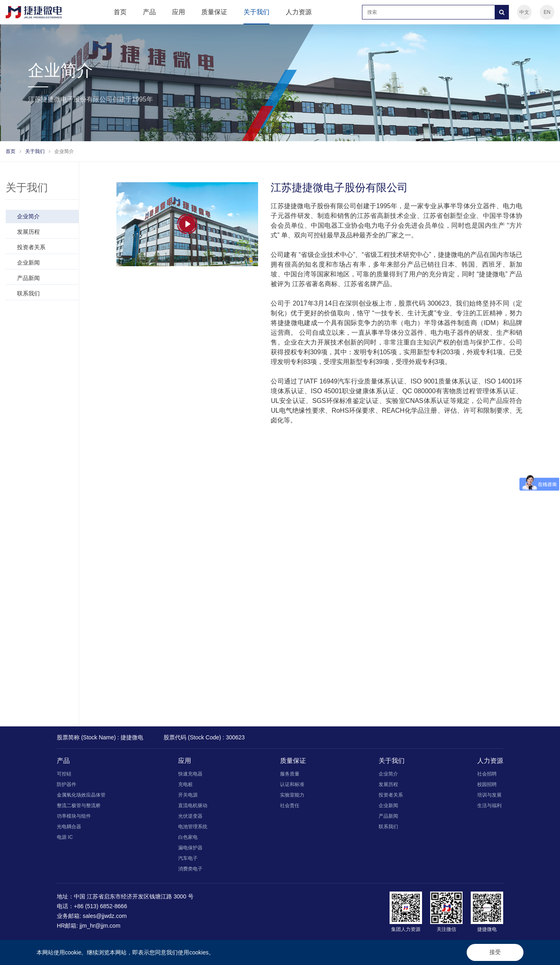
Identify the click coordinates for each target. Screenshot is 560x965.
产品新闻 (45, 278)
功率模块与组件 (74, 816)
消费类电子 (190, 869)
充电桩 (185, 784)
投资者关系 (45, 247)
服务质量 (290, 774)
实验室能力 (292, 795)
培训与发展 (489, 795)
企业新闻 (45, 263)
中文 (524, 12)
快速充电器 (190, 774)
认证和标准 (292, 784)
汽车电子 (188, 858)
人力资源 (299, 12)
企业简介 (64, 151)
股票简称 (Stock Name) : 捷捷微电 (100, 737)
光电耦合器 (69, 827)
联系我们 (45, 293)
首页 (120, 12)
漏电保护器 (190, 848)
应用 (179, 12)
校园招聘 (487, 784)
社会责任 (290, 806)
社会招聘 (487, 774)
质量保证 (214, 12)
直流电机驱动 (193, 806)
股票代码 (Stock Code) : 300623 (204, 737)
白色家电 (188, 837)
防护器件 (67, 784)
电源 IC (65, 837)
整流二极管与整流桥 (79, 806)
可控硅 (64, 774)
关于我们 (256, 12)
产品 (149, 12)
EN (547, 12)
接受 (495, 952)
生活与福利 (489, 806)
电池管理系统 (193, 827)
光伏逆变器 (190, 816)
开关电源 (188, 795)
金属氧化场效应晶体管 (81, 795)
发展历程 (45, 232)
